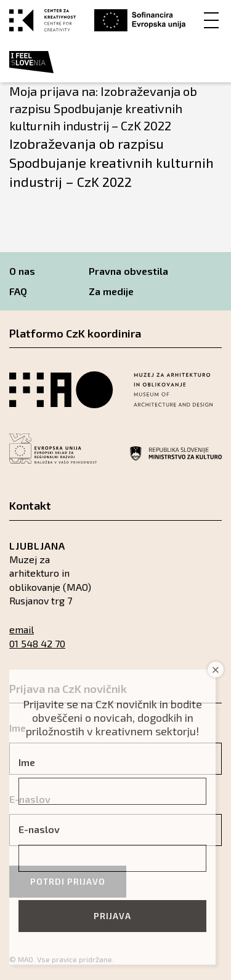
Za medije (111, 291)
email (22, 629)
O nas (22, 271)
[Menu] (211, 19)
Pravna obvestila (128, 271)
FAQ (18, 291)
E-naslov (39, 829)
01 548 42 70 (37, 643)
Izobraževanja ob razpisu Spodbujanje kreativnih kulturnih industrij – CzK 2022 (111, 162)
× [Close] (216, 670)
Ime (27, 762)
